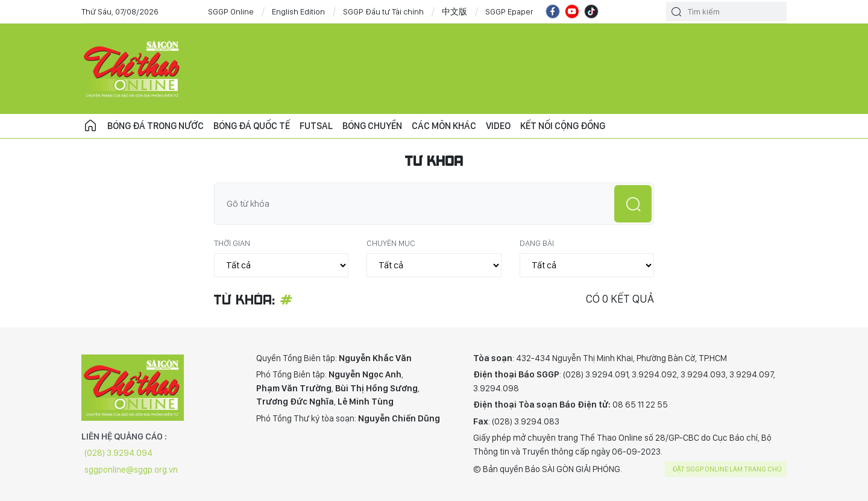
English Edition (298, 11)
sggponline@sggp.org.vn (131, 470)
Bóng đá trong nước (156, 126)
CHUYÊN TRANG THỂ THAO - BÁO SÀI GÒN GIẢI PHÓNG (133, 69)
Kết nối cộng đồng (563, 126)
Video (498, 126)
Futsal (316, 126)
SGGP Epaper (509, 11)
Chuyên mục (391, 243)
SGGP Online (231, 11)
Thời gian (232, 243)
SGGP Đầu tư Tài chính (383, 11)
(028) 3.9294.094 (118, 453)
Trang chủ (90, 126)
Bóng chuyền (372, 126)
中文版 (454, 11)
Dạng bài (537, 243)
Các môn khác (444, 126)
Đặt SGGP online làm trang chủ (727, 469)
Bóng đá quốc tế (252, 126)
